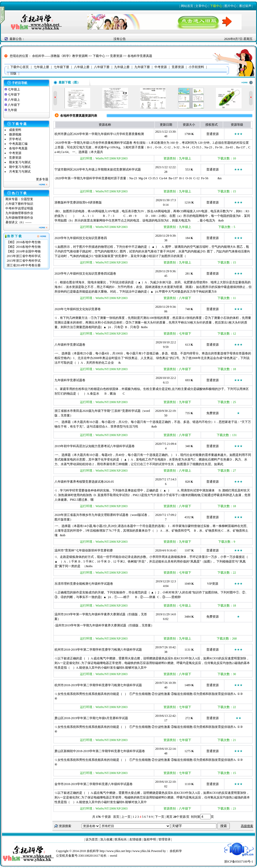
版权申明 (150, 839)
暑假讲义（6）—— (19, 222)
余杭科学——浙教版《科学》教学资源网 (60, 56)
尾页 (169, 817)
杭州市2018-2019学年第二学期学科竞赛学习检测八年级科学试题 (98, 650)
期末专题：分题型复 (19, 199)
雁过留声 (245, 6)
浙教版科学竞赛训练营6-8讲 (74, 202)
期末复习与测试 (20, 162)
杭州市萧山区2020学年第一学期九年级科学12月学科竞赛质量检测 (99, 134)
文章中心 (201, 6)
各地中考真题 (18, 148)
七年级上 (14, 89)
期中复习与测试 (20, 167)
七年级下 (14, 95)
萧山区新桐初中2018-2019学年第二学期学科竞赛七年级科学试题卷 (100, 751)
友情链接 (135, 839)
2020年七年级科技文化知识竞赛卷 (78, 309)
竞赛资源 (116, 56)
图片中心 (231, 6)
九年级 (12, 110)
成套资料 (15, 130)
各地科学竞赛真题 (140, 56)
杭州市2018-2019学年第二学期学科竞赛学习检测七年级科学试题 (98, 685)
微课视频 (15, 134)
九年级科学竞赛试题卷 (70, 380)
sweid (113, 856)
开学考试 (15, 139)
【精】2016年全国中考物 (24, 251)
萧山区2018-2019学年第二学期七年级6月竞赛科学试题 (91, 718)
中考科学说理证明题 (19, 208)
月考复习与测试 (20, 172)
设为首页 (92, 839)
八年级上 (14, 100)
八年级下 (14, 105)
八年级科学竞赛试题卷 (70, 345)
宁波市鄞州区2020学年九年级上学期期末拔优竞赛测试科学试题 (98, 169)
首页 (116, 817)
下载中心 (216, 6)
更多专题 (42, 179)
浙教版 (97, 202)
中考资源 (15, 153)
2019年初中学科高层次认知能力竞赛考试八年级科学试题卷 (95, 446)
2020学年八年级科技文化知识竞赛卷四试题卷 (85, 274)
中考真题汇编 (18, 144)
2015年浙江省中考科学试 (24, 256)
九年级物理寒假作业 (19, 213)
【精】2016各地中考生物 (24, 242)
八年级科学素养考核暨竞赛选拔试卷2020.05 (84, 482)
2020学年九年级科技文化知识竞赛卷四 (81, 238)
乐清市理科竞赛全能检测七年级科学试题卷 (84, 584)
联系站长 (121, 839)
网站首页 (187, 6)
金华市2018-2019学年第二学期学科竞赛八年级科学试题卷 (94, 784)
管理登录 (164, 839)
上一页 (126, 817)
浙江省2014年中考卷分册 (24, 265)
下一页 (160, 817)
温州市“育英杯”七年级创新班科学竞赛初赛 (84, 550)
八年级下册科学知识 (19, 204)
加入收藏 (106, 839)
